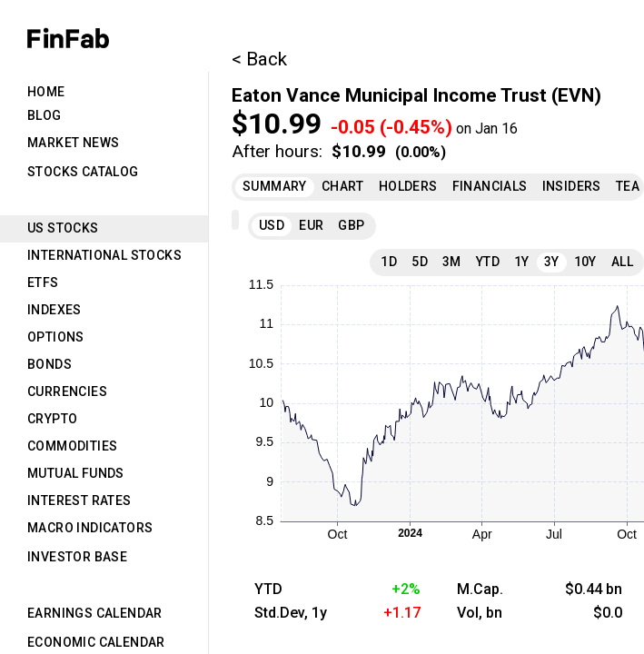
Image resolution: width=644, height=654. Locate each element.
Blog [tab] (45, 115)
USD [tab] (272, 225)
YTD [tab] (488, 262)
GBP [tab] (351, 225)
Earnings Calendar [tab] (95, 613)
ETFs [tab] (43, 282)
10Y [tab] (585, 262)
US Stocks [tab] (63, 228)
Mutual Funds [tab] (76, 473)
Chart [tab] (343, 186)
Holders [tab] (408, 186)
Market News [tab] (73, 143)
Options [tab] (56, 337)
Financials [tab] (490, 186)
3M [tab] (452, 262)
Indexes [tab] (54, 310)
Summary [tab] (275, 186)
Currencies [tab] (67, 391)
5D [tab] (420, 262)
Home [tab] (46, 92)
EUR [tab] (311, 225)
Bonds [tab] (50, 364)
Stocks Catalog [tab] (83, 172)
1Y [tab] (522, 262)
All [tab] (622, 262)
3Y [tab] (552, 262)
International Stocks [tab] (104, 255)
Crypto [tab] (52, 419)
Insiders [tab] (572, 186)
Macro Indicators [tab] (90, 528)
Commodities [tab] (72, 446)
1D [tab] (389, 262)
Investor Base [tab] (77, 557)
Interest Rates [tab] (79, 500)
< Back (259, 59)
